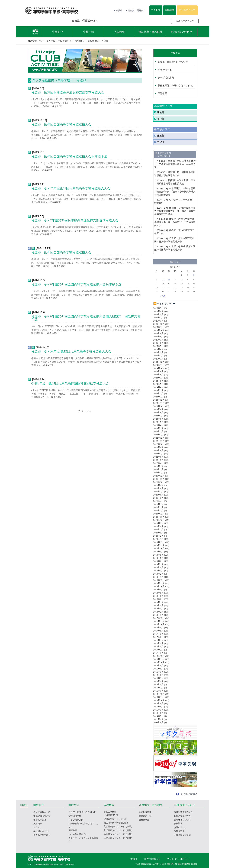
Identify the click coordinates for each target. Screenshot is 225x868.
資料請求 (169, 10)
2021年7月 (158, 492)
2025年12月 (159, 324)
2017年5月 (158, 640)
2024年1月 (158, 397)
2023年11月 (159, 403)
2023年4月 (158, 425)
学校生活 (89, 32)
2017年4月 (158, 643)
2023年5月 (158, 422)
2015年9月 (158, 703)
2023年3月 (158, 428)
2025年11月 (159, 327)
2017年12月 (159, 618)
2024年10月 (159, 368)
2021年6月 (158, 495)
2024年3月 (158, 390)
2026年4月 (158, 311)
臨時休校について (185, 21)
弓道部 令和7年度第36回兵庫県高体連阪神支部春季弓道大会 (75, 220)
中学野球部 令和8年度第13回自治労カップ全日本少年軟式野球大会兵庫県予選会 (175, 192)
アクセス (156, 10)
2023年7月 (158, 416)
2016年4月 (158, 681)
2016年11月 (159, 659)
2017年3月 (158, 647)
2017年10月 (159, 624)
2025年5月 (158, 346)
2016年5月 (158, 678)
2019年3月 (158, 571)
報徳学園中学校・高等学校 (41, 41)
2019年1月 (158, 577)
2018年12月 (159, 580)
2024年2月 (158, 393)
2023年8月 (158, 412)
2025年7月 (158, 340)
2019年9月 (158, 552)
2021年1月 (158, 511)
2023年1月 (158, 435)
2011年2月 (158, 719)
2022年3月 (158, 466)
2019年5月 (158, 564)
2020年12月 (159, 514)
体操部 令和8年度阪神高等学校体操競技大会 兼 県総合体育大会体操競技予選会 (175, 211)
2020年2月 (158, 536)
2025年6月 (158, 343)
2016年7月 (158, 672)
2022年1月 (158, 473)
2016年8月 (158, 669)
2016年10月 (159, 662)
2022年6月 (158, 457)
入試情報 (120, 32)
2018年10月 (159, 586)
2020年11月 (159, 517)
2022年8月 (158, 450)
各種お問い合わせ (181, 32)
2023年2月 (158, 431)
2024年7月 (158, 378)
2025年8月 (158, 337)
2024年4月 (158, 387)
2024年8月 (158, 375)
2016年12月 (159, 656)
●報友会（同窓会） (136, 10)
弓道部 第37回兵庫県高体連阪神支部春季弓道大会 (68, 92)
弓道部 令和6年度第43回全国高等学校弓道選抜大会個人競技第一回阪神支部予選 (86, 318)
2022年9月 (158, 447)
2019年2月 (158, 574)
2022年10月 (159, 444)
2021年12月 (159, 476)
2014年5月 (158, 716)
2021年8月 (158, 488)
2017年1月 (158, 653)
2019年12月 (159, 542)
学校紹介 (58, 32)
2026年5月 (158, 308)
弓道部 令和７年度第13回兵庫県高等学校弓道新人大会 (71, 188)
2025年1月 (158, 359)
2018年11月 (159, 583)
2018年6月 (158, 599)
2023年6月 (158, 419)
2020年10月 (159, 520)
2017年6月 (158, 637)
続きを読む (58, 106)
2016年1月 (158, 691)
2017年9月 (158, 628)
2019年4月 (158, 567)
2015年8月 (158, 707)
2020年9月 (158, 523)
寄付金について (187, 10)
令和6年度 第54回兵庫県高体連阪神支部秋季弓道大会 (70, 383)
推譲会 (134, 859)
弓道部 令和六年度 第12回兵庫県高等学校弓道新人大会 (71, 351)
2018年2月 (158, 612)
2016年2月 (158, 688)
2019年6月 (158, 561)
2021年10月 (159, 482)
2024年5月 (158, 384)
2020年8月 (158, 526)
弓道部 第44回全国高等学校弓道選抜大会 (61, 124)
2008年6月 (158, 722)
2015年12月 (159, 694)
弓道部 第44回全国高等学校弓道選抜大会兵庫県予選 (69, 156)
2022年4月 (158, 463)
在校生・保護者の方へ (85, 21)
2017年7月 (158, 634)
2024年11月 (159, 365)
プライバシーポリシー (178, 859)
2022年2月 (158, 469)
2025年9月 (158, 333)
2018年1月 (158, 615)
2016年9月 (158, 665)
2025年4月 (158, 349)
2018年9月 (158, 590)
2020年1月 (158, 539)
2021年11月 (159, 479)
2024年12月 (159, 362)
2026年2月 (158, 318)
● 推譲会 (118, 10)
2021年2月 (158, 507)
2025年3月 (158, 352)
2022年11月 (159, 441)
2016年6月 (158, 675)
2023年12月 (159, 400)
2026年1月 (158, 321)
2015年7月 (158, 710)
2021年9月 (158, 485)
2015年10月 (159, 700)
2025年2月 (158, 356)
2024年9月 (158, 371)
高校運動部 (93, 41)
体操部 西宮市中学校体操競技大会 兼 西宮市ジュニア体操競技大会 (175, 222)
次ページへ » (85, 411)
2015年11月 (159, 697)
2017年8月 (158, 631)
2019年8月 (158, 555)
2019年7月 (158, 558)
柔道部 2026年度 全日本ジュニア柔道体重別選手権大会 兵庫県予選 (175, 164)
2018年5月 (158, 602)
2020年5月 (158, 533)
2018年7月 (158, 596)
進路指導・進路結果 (150, 32)
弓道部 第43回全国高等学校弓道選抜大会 (61, 252)
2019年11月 (159, 545)
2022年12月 (159, 438)
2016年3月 (158, 684)
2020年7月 (158, 529)
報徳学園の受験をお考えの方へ (45, 21)
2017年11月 (159, 621)
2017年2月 (158, 650)
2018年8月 (158, 593)
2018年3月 (158, 609)
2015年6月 (158, 713)
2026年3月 (158, 314)
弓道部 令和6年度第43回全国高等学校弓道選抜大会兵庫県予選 (76, 284)
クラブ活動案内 (77, 41)
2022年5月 (158, 460)
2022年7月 (158, 454)
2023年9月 (158, 409)
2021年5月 (158, 498)
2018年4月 (158, 605)
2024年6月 (158, 381)
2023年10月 (159, 406)
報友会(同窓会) (152, 859)
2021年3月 (158, 504)
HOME (24, 805)
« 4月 (163, 296)
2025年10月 (159, 330)
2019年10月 (159, 548)
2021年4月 (158, 501)
